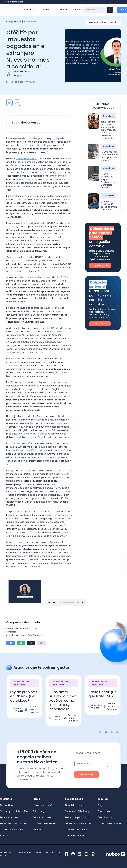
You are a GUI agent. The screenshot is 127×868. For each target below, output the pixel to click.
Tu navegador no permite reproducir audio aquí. (66, 602)
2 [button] (106, 732)
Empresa (45, 10)
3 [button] (112, 732)
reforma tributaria (26, 159)
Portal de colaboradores (13, 823)
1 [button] (100, 732)
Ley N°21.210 (53, 328)
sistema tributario (25, 179)
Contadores (28, 10)
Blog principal (14, 22)
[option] (24, 699)
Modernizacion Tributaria (103, 22)
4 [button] (117, 732)
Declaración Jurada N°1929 (21, 450)
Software (62, 10)
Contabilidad (7, 805)
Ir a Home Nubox (15, 2)
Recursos (78, 10)
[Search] (95, 10)
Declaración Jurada (33, 434)
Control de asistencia (12, 830)
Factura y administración (14, 811)
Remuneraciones (9, 817)
